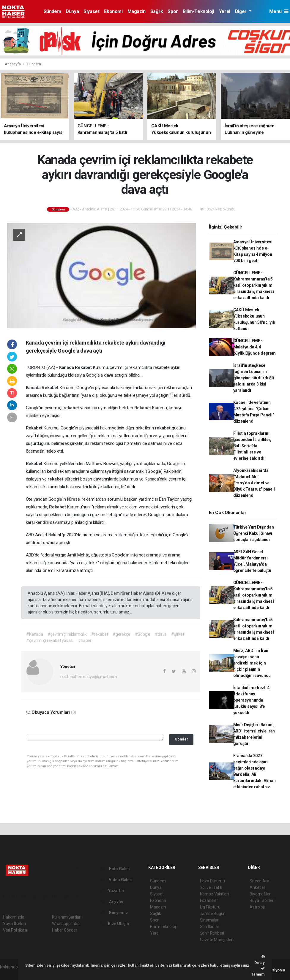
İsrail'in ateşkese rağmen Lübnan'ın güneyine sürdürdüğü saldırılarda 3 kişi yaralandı (254, 378)
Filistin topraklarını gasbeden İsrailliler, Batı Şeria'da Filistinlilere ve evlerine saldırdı (252, 446)
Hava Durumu (212, 881)
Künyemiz (114, 913)
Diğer (241, 11)
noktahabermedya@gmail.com (89, 677)
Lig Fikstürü (210, 907)
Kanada (67, 367)
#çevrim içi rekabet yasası (50, 640)
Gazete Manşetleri (217, 940)
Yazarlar (112, 891)
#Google (143, 634)
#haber (85, 640)
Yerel (225, 11)
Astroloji (257, 907)
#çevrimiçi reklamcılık (67, 634)
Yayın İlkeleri (14, 924)
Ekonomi (113, 11)
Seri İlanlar (210, 927)
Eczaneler (209, 900)
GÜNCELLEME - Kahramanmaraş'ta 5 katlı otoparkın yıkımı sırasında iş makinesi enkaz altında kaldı (254, 285)
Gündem (52, 11)
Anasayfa (13, 64)
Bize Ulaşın (115, 924)
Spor (173, 11)
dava (109, 375)
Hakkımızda (14, 917)
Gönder (181, 739)
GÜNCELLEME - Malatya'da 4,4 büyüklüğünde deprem (254, 347)
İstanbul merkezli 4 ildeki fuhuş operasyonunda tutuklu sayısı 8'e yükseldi (251, 700)
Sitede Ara (259, 881)
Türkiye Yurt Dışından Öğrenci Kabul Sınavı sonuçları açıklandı (254, 533)
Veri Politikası (15, 930)
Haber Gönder (65, 930)
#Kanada (35, 634)
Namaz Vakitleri (214, 894)
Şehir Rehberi (212, 933)
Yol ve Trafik (211, 887)
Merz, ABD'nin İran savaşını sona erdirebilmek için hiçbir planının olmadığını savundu (252, 663)
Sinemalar (209, 920)
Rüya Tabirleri (262, 900)
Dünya (72, 11)
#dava (161, 634)
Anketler (257, 887)
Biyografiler (260, 894)
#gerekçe (121, 634)
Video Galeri (116, 880)
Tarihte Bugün (213, 914)
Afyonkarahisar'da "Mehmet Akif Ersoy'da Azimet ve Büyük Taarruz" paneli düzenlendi (254, 483)
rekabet (72, 408)
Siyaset (91, 11)
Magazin (137, 11)
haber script (11, 973)
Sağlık (157, 11)
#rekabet (100, 634)
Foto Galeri (116, 869)
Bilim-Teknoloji (198, 11)
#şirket (178, 634)
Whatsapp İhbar (66, 924)
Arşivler (112, 902)
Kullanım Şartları (67, 917)
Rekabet (84, 367)
